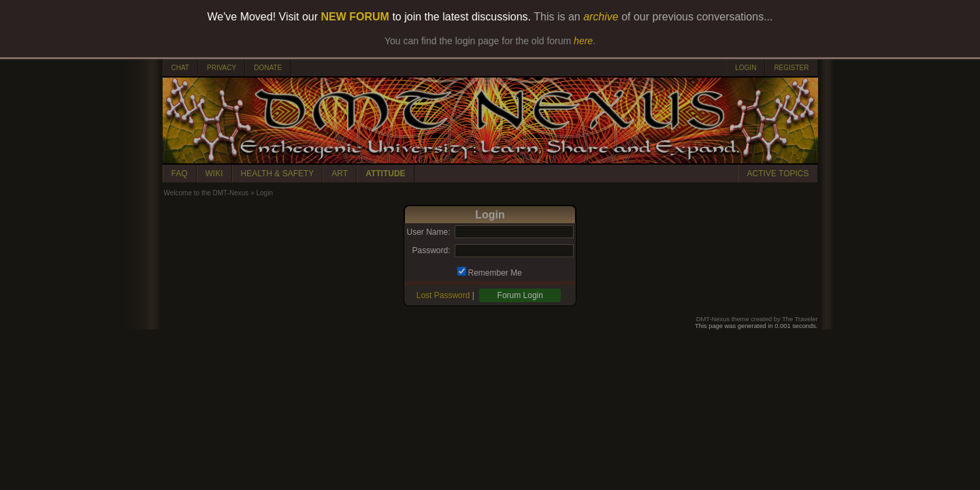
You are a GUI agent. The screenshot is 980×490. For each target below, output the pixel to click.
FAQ (180, 174)
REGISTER (791, 68)
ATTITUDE (385, 174)
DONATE (268, 68)
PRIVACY (222, 68)
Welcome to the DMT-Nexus (207, 193)
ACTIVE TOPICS (778, 174)
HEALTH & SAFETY (278, 174)
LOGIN (746, 68)
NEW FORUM (355, 17)
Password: (431, 250)
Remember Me (495, 273)
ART (340, 174)
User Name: (428, 232)
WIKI (214, 174)
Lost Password (443, 295)
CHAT (180, 68)
